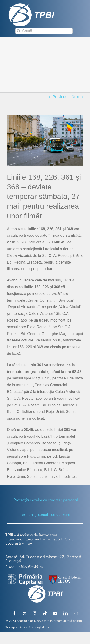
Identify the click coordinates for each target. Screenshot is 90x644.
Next (75, 97)
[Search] (19, 31)
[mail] (76, 613)
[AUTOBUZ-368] (45, 140)
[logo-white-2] (25, 576)
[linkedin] (66, 613)
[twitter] (25, 613)
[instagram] (35, 613)
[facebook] (14, 613)
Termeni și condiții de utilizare (45, 515)
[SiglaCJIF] (65, 576)
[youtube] (55, 613)
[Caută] (44, 31)
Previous (60, 97)
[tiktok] (45, 613)
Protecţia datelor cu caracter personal (46, 500)
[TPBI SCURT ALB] (31, 5)
